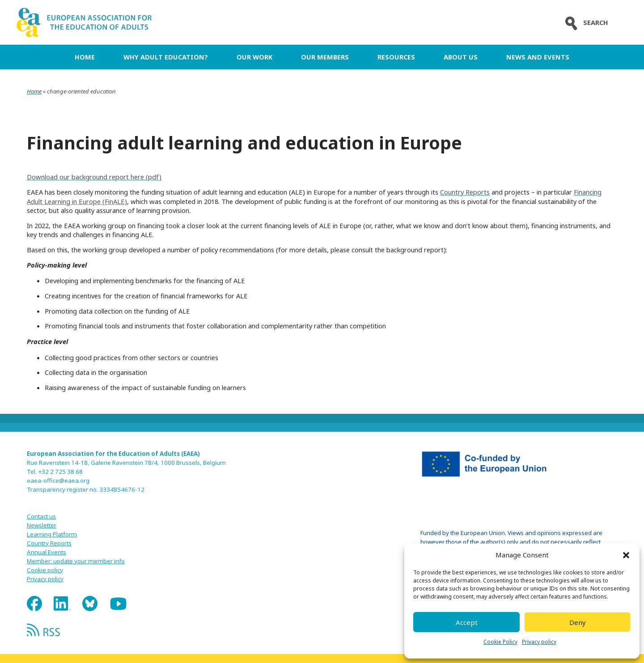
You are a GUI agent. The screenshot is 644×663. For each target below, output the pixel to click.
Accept (467, 622)
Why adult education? (166, 57)
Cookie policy (45, 570)
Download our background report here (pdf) (94, 177)
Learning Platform (52, 534)
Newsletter (42, 525)
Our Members (325, 57)
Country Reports (465, 192)
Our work (254, 57)
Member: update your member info (76, 561)
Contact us (41, 516)
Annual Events (47, 552)
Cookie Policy (500, 642)
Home (85, 57)
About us (461, 57)
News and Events (538, 57)
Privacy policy (539, 642)
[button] (626, 555)
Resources (396, 57)
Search (585, 23)
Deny (578, 622)
